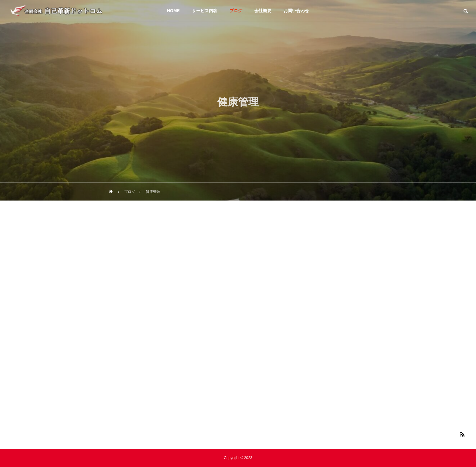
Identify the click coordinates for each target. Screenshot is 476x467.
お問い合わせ (296, 11)
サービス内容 (205, 11)
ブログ (236, 11)
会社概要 (263, 11)
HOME (173, 11)
